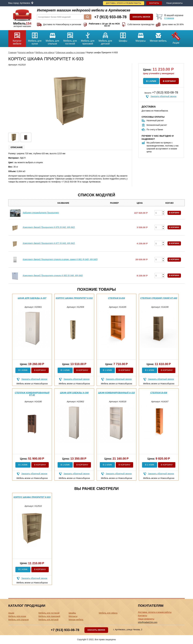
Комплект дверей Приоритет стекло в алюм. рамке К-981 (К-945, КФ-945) (60, 259)
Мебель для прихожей (88, 38)
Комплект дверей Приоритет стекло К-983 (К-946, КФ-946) (53, 275)
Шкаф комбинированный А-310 (117, 393)
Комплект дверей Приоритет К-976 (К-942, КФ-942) (49, 227)
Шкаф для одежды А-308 (74, 393)
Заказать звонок (141, 17)
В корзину (169, 81)
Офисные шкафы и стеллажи (70, 52)
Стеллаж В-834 (117, 298)
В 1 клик (151, 81)
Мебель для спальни (52, 38)
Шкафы (123, 36)
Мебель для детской (105, 38)
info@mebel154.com (148, 622)
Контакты (154, 3)
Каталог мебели (17, 38)
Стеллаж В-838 (159, 393)
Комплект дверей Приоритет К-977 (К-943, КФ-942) (49, 243)
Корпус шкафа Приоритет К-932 (74, 298)
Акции (176, 37)
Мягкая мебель (158, 36)
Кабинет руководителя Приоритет (41, 213)
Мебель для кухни (35, 38)
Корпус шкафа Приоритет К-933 (32, 497)
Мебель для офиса (45, 52)
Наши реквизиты (174, 3)
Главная (12, 52)
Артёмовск (25, 3)
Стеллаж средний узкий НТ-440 (159, 298)
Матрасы (141, 36)
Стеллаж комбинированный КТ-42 (32, 394)
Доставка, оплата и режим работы (124, 3)
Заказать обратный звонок (163, 96)
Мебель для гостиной (70, 38)
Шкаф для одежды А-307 (32, 298)
